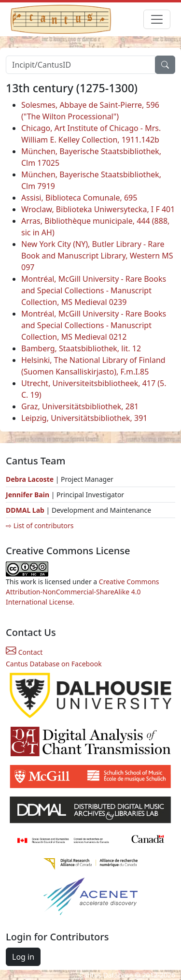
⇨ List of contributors (40, 526)
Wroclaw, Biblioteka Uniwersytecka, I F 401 (98, 209)
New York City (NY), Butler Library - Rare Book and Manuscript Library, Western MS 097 (97, 256)
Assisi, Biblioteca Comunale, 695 (79, 198)
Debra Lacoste (30, 479)
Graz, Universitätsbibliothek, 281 (80, 406)
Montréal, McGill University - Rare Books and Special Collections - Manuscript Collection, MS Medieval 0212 (94, 325)
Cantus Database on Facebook (54, 664)
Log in (23, 957)
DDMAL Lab (25, 510)
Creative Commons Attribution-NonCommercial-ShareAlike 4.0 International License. (83, 592)
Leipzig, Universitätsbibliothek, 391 (84, 418)
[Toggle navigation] (157, 19)
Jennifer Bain (28, 495)
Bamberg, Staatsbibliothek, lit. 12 (81, 348)
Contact (24, 652)
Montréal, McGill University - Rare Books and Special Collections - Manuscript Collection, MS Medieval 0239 (94, 290)
